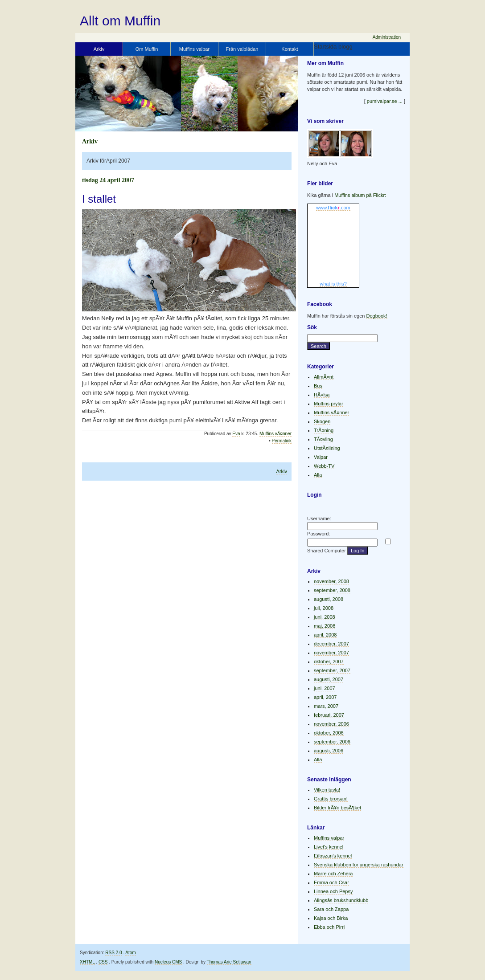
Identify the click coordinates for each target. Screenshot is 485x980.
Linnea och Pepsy (333, 891)
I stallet (99, 199)
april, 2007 (325, 697)
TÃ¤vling (323, 439)
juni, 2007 (325, 688)
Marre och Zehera (333, 874)
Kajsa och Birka (331, 918)
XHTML (87, 962)
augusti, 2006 (329, 751)
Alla (318, 475)
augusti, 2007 (329, 679)
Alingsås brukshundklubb (341, 900)
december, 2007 (331, 644)
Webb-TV (324, 466)
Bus (318, 386)
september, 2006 (332, 742)
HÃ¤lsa (322, 395)
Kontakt (290, 49)
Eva (236, 434)
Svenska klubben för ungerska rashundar (359, 865)
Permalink (282, 441)
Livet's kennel (329, 847)
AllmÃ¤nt (324, 377)
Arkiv (99, 49)
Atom (130, 953)
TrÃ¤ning (324, 430)
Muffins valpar (194, 49)
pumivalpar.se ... (385, 101)
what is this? (333, 284)
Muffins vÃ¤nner (275, 434)
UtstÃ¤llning (327, 448)
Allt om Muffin (120, 21)
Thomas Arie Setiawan (229, 962)
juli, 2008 (324, 608)
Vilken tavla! (327, 790)
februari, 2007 (329, 715)
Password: (319, 534)
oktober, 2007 (329, 661)
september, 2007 (332, 670)
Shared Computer (327, 551)
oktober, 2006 (329, 733)
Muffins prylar (329, 404)
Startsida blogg (333, 47)
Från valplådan (242, 49)
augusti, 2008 (329, 599)
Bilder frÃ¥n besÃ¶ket (337, 808)
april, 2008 (325, 635)
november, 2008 (331, 581)
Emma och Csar (331, 882)
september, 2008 (332, 590)
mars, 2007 (326, 706)
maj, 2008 (325, 626)
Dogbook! (376, 316)
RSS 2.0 (113, 953)
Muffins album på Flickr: (360, 195)
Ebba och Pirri (329, 927)
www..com (333, 208)
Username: (319, 519)
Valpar (321, 457)
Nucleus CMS (168, 962)
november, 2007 (331, 653)
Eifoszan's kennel (333, 856)
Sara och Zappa (331, 909)
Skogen (322, 421)
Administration (387, 37)
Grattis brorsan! (331, 799)
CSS (103, 962)
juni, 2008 (325, 617)
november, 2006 (331, 724)
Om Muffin (147, 49)
